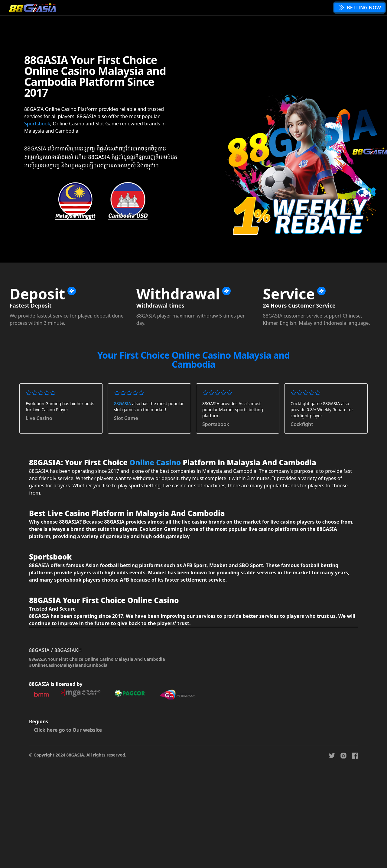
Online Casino (155, 462)
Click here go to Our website (68, 730)
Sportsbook (37, 124)
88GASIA (123, 403)
